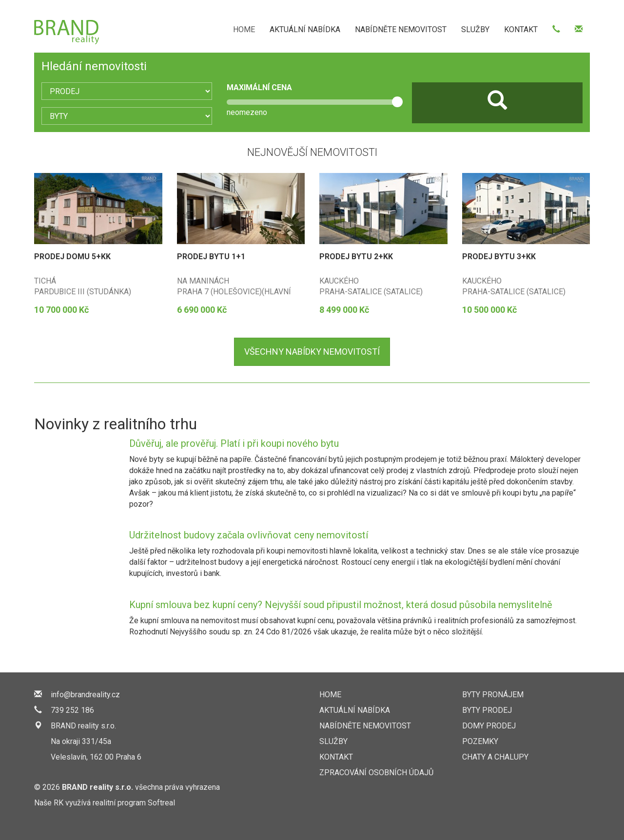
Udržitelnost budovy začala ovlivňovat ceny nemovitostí (249, 535)
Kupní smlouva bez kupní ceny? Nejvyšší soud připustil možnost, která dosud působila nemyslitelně (341, 605)
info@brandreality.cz (85, 695)
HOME (244, 29)
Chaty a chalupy (495, 757)
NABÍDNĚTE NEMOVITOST (401, 29)
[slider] (397, 102)
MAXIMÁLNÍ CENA (259, 87)
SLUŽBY (475, 29)
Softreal (161, 803)
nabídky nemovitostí (312, 352)
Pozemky (480, 741)
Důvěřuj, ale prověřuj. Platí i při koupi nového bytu (234, 443)
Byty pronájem (493, 695)
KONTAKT (521, 29)
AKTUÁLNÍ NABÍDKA (305, 29)
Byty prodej (487, 710)
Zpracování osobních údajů (376, 773)
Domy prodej (489, 726)
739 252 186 (72, 710)
